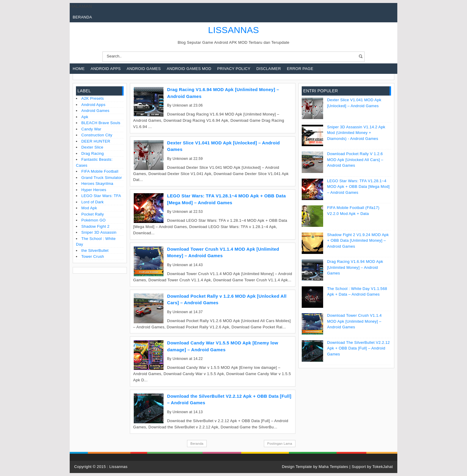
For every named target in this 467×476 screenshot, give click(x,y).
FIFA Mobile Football (100, 171)
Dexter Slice (92, 147)
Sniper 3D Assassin (99, 232)
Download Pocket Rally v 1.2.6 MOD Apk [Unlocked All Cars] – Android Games (355, 160)
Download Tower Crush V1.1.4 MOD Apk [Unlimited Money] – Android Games (354, 321)
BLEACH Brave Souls (101, 123)
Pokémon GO (94, 220)
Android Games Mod (189, 69)
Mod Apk (89, 208)
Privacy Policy (234, 69)
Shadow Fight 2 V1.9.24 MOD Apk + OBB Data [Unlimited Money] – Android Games (358, 241)
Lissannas (118, 467)
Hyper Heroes (94, 190)
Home (79, 69)
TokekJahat (383, 467)
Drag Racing (93, 153)
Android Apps (106, 69)
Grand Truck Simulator (102, 178)
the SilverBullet (95, 251)
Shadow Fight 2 (95, 226)
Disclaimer (269, 69)
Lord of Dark (92, 202)
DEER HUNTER (96, 141)
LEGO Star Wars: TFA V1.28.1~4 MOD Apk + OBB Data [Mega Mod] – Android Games (358, 187)
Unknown (180, 105)
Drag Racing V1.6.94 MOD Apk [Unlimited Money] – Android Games (355, 267)
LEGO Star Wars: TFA (101, 196)
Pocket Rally (93, 214)
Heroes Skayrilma (97, 184)
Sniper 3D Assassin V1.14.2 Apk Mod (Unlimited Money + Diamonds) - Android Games (356, 133)
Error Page (300, 69)
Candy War (91, 129)
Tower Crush (93, 256)
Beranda (82, 17)
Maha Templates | (335, 467)
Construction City (97, 135)
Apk (85, 117)
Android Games (144, 69)
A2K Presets (93, 98)
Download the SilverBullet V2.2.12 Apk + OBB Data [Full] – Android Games (358, 348)
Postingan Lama (280, 444)
